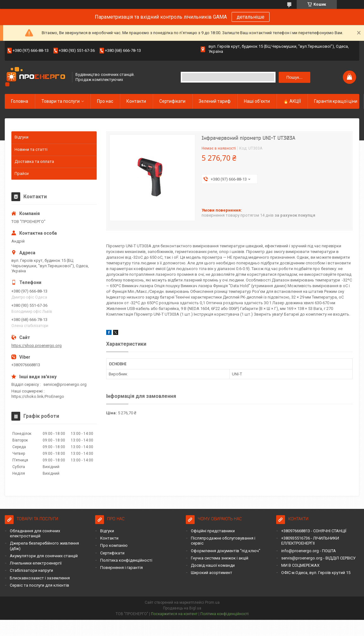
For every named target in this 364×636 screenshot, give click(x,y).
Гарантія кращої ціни (336, 101)
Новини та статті (31, 149)
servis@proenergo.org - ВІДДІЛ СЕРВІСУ (318, 558)
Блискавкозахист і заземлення (40, 578)
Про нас (105, 101)
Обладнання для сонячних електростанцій (35, 533)
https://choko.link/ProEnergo (38, 396)
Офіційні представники (213, 531)
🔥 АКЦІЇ (292, 101)
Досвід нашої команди (213, 565)
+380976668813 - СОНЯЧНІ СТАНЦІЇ (314, 531)
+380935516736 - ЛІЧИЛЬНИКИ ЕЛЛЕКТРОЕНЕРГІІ (310, 541)
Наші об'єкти (257, 101)
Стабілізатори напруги (31, 570)
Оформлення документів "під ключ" (226, 551)
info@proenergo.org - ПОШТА (309, 551)
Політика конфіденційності (126, 560)
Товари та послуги (61, 101)
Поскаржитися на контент (174, 614)
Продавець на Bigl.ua (182, 608)
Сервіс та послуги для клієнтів (39, 585)
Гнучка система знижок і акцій (220, 558)
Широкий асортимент (212, 573)
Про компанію (114, 545)
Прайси (22, 173)
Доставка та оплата (34, 161)
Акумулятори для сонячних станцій (44, 556)
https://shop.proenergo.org (36, 346)
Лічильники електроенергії (36, 563)
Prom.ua (212, 602)
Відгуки (21, 137)
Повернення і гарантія (121, 568)
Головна (20, 101)
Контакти (136, 101)
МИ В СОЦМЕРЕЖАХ (300, 565)
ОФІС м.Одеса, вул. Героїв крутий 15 (316, 573)
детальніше (251, 17)
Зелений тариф (215, 101)
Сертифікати (172, 101)
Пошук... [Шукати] (294, 77)
